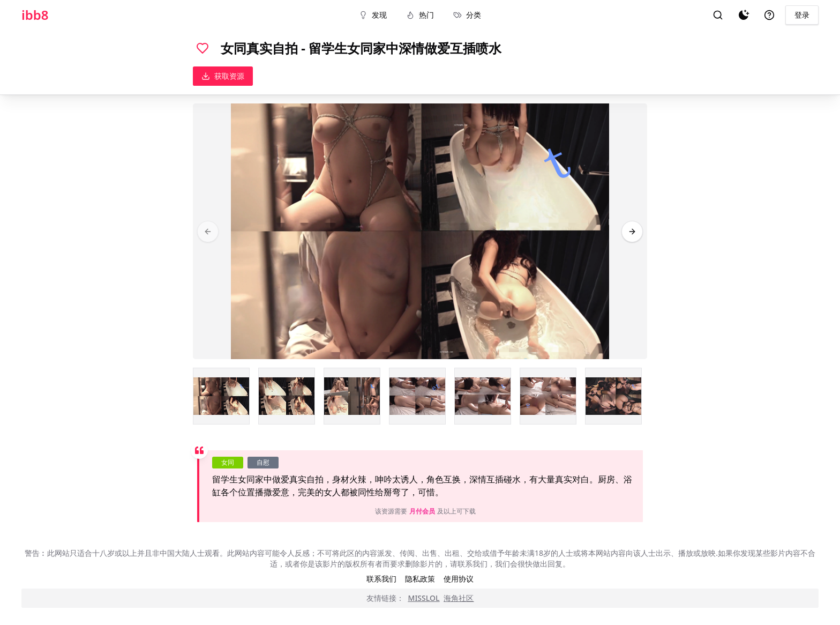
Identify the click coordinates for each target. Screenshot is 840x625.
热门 (420, 15)
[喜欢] (202, 48)
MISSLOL (424, 598)
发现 (373, 15)
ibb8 (35, 15)
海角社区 (459, 598)
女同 (228, 462)
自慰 (263, 462)
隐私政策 (420, 579)
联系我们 (381, 579)
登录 (802, 15)
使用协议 (459, 579)
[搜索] (718, 15)
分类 (467, 15)
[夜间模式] (744, 15)
